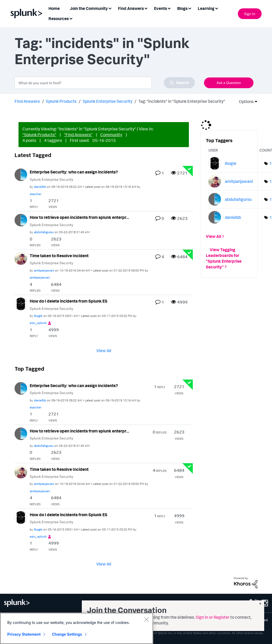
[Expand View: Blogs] (190, 8)
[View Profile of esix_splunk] (38, 323)
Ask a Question (229, 83)
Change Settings (67, 634)
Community (111, 135)
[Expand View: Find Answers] (146, 8)
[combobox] (105, 83)
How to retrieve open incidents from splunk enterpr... (79, 217)
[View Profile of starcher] (36, 194)
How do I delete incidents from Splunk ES (69, 301)
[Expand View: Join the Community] (110, 8)
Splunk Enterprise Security (107, 101)
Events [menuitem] (160, 8)
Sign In (250, 14)
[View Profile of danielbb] (40, 187)
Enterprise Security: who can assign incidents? (74, 172)
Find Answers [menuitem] (131, 8)
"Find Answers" (78, 135)
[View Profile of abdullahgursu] (44, 232)
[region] (77, 628)
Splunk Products (61, 101)
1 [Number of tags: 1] (271, 163)
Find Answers (27, 101)
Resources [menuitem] (59, 19)
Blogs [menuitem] (182, 8)
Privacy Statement (24, 634)
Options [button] (245, 101)
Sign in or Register (213, 617)
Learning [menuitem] (206, 8)
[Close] (146, 619)
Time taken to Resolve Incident (59, 256)
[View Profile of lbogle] (38, 316)
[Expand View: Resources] (71, 18)
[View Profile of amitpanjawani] (44, 270)
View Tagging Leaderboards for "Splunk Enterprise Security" (224, 258)
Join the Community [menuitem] (89, 8)
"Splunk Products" (39, 135)
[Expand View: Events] (169, 8)
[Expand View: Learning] (217, 8)
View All (104, 350)
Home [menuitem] (54, 8)
